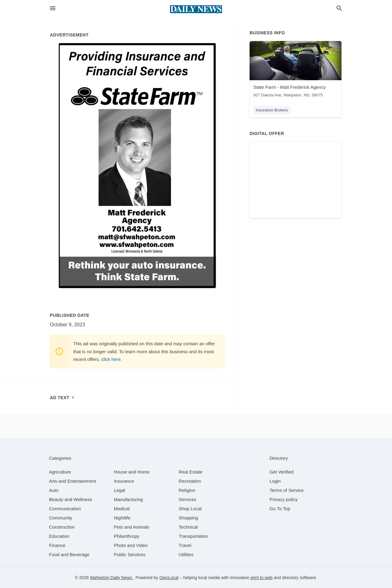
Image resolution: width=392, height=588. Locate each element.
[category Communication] (65, 509)
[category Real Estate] (190, 472)
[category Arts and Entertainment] (72, 481)
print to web (262, 578)
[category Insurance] (124, 481)
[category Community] (61, 518)
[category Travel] (185, 545)
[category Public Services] (130, 554)
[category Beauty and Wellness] (71, 499)
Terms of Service (287, 490)
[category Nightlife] (122, 518)
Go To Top (280, 509)
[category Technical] (188, 527)
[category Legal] (120, 490)
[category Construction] (62, 527)
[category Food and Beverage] (69, 554)
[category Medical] (122, 509)
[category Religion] (187, 490)
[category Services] (187, 499)
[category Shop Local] (190, 509)
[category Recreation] (190, 481)
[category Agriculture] (60, 472)
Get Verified (281, 472)
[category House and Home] (132, 472)
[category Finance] (57, 545)
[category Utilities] (186, 554)
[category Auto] (54, 490)
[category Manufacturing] (128, 499)
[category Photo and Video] (131, 545)
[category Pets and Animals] (132, 527)
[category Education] (59, 536)
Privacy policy (284, 499)
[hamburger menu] (53, 8)
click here (111, 359)
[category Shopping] (188, 518)
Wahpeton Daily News (112, 578)
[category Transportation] (193, 536)
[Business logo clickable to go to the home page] (196, 9)
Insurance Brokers (272, 110)
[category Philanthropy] (127, 536)
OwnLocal (169, 578)
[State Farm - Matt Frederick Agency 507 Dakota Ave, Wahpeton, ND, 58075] (296, 71)
